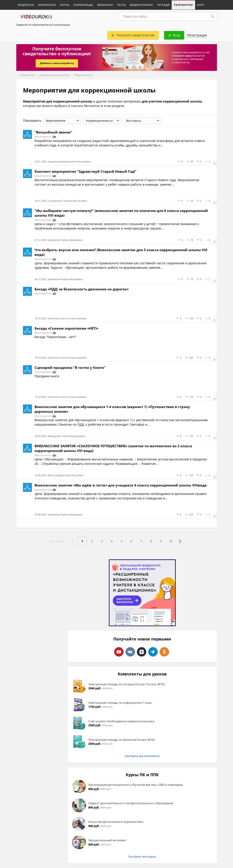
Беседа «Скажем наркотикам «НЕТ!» (66, 328)
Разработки (183, 5)
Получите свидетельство (133, 35)
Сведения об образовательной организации (43, 25)
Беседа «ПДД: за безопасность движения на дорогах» (82, 289)
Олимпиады (83, 5)
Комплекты (47, 5)
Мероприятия (84, 75)
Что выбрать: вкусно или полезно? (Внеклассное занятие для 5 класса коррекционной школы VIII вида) (121, 252)
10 (171, 541)
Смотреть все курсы (142, 856)
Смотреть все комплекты (142, 756)
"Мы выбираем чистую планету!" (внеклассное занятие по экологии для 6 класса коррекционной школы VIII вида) (121, 213)
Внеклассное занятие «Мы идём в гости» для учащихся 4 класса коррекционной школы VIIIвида (121, 485)
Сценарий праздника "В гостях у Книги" (70, 367)
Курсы (65, 5)
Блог (200, 5)
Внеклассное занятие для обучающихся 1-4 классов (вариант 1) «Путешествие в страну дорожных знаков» (112, 409)
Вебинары (105, 5)
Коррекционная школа (55, 75)
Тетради (163, 5)
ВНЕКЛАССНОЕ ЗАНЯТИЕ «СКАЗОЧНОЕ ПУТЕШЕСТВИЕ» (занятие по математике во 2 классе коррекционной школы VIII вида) (113, 448)
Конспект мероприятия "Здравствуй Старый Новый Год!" (86, 171)
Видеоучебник (141, 5)
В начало (58, 541)
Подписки (26, 5)
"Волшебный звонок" (53, 132)
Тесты (121, 5)
